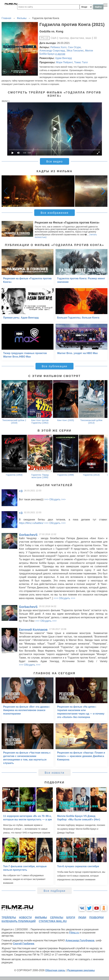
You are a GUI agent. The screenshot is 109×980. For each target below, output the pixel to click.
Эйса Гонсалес (75, 51)
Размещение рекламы (81, 970)
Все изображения (54, 213)
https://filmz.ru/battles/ (31, 523)
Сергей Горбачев (24, 944)
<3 (21, 491)
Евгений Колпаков (33, 630)
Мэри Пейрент (64, 62)
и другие (60, 54)
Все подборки (54, 891)
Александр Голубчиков (80, 940)
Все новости (54, 773)
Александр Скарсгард (52, 51)
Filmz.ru (74, 933)
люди (82, 917)
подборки (96, 917)
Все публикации (55, 366)
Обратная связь (55, 970)
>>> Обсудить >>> (55, 499)
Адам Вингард (63, 58)
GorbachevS (28, 535)
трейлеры (9, 917)
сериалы (57, 917)
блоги (71, 917)
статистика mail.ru (53, 921)
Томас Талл (81, 62)
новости (25, 917)
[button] (103, 191)
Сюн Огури (74, 47)
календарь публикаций (19, 921)
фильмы (41, 917)
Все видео (54, 162)
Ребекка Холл (59, 47)
